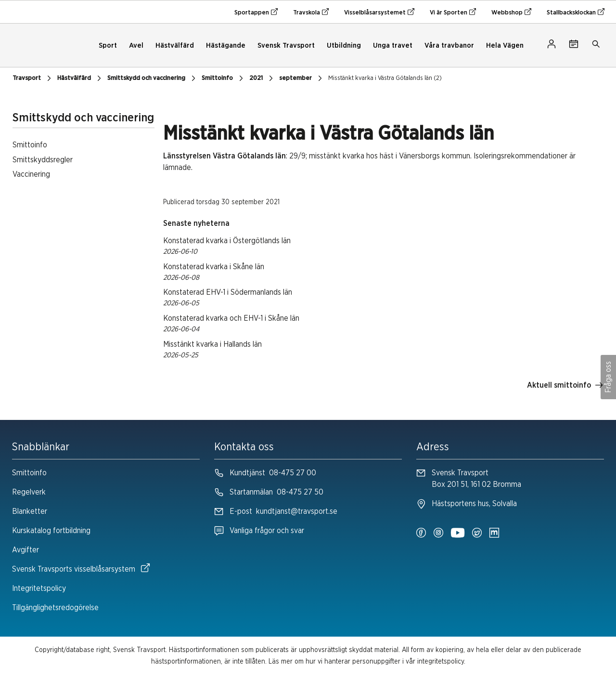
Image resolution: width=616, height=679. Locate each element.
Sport (108, 46)
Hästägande (226, 46)
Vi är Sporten (453, 12)
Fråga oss (608, 377)
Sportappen (256, 12)
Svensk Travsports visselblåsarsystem (81, 568)
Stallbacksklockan (576, 12)
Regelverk (29, 492)
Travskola (311, 12)
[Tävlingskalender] (574, 46)
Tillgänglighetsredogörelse (55, 608)
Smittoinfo (29, 473)
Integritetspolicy (39, 588)
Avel (136, 46)
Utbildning (344, 46)
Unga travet (393, 46)
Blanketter (30, 511)
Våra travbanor (449, 46)
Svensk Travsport (286, 46)
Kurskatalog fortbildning (51, 531)
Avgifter (26, 550)
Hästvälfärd (175, 46)
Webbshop (511, 12)
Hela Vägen (505, 46)
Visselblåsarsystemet (379, 12)
